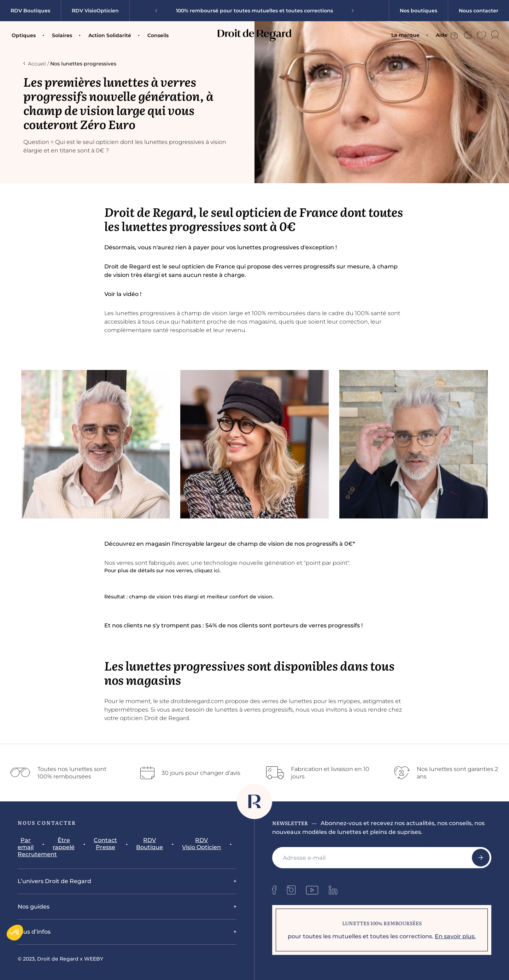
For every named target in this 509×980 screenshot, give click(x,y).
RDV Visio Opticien (201, 844)
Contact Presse (105, 844)
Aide (447, 35)
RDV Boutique (150, 844)
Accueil (35, 64)
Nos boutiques (419, 11)
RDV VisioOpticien (95, 11)
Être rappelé (64, 844)
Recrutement (37, 854)
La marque (405, 35)
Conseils (158, 35)
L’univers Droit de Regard (54, 881)
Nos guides (34, 907)
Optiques (24, 35)
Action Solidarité (110, 35)
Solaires (62, 35)
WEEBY (94, 959)
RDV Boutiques (30, 11)
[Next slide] (350, 11)
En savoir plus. (455, 936)
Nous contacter (479, 11)
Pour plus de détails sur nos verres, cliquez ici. (163, 570)
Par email (26, 844)
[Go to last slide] (159, 11)
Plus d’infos (34, 932)
